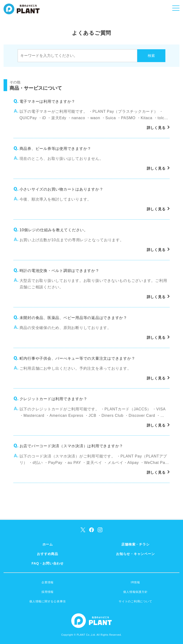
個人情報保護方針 (135, 592)
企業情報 (48, 582)
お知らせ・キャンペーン (135, 554)
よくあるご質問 (91, 33)
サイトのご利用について (135, 601)
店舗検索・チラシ (135, 544)
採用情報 (48, 592)
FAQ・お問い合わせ (48, 563)
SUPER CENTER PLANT (22, 12)
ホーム (48, 544)
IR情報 (135, 582)
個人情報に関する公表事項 (48, 601)
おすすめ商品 (48, 554)
